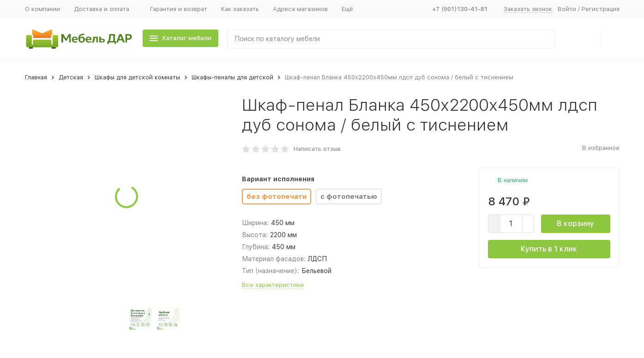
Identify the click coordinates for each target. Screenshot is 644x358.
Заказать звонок (528, 9)
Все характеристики (273, 285)
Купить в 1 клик (549, 249)
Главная (36, 77)
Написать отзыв (317, 149)
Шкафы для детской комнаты (137, 77)
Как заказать (240, 9)
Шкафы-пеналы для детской (232, 77)
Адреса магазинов (300, 9)
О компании (42, 9)
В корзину (575, 224)
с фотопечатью (349, 197)
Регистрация (601, 9)
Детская (71, 77)
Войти (567, 9)
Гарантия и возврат (179, 9)
